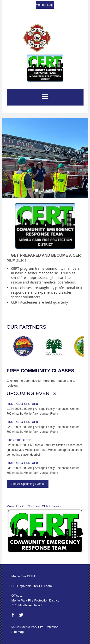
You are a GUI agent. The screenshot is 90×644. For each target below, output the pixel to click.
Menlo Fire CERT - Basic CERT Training (35, 506)
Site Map (18, 632)
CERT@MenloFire (24, 586)
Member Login (45, 5)
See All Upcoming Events (28, 484)
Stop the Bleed (19, 440)
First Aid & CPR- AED (22, 404)
